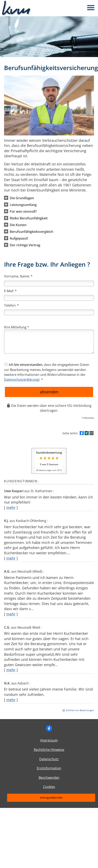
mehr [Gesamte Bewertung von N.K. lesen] (11, 700)
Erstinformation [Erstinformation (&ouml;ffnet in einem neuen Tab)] (49, 768)
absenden (49, 392)
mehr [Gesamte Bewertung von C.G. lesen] (11, 670)
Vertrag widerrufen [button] (51, 798)
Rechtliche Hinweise (49, 750)
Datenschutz (49, 759)
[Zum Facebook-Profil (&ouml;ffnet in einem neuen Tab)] (49, 728)
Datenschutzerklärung (21, 380)
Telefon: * (11, 305)
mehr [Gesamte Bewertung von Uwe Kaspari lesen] (11, 507)
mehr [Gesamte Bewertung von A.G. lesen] (11, 614)
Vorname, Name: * (18, 276)
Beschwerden (49, 778)
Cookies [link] (49, 787)
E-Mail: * (10, 291)
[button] (22, 198)
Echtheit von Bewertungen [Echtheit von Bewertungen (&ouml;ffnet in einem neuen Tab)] (80, 710)
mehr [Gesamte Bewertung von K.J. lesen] (11, 558)
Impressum (49, 740)
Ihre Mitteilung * (17, 327)
